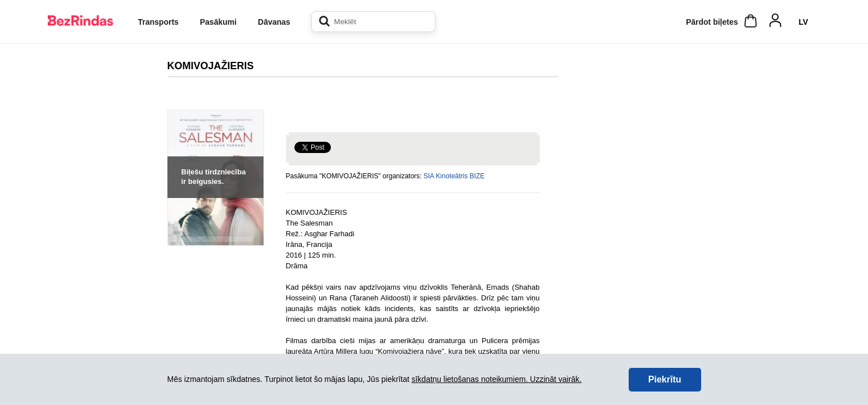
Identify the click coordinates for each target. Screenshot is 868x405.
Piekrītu (665, 379)
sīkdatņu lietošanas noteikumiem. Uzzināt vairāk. (496, 379)
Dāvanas (274, 22)
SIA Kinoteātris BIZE (454, 176)
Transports (158, 22)
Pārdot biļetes (712, 22)
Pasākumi (218, 22)
